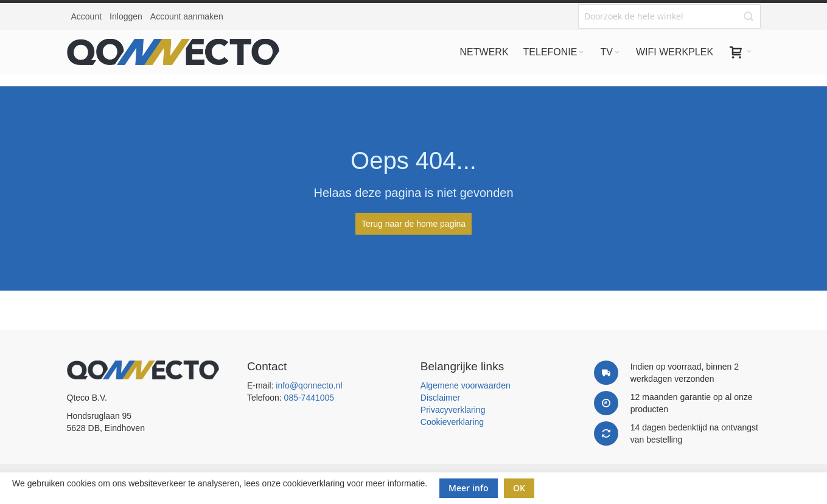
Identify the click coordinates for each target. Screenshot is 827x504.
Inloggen (126, 16)
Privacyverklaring (453, 410)
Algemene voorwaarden (466, 385)
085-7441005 (309, 398)
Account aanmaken (187, 16)
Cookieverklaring (452, 422)
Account (87, 16)
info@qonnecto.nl (309, 385)
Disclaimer (440, 398)
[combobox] (669, 16)
